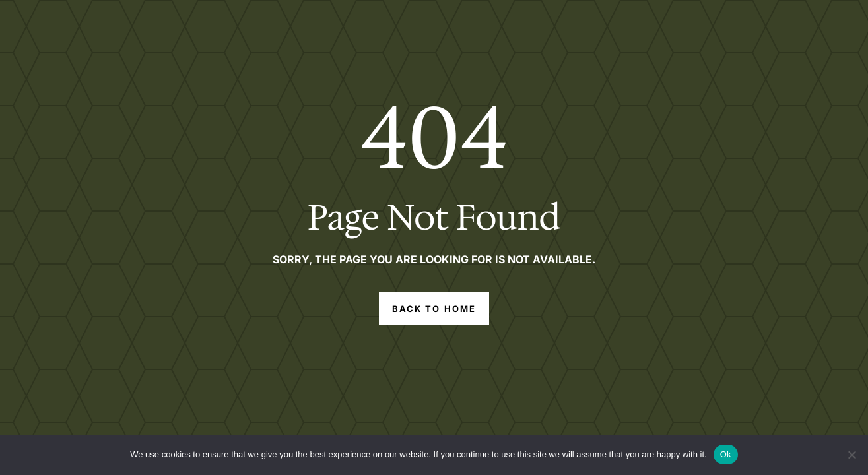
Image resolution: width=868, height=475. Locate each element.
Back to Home (434, 309)
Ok (726, 454)
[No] (851, 455)
